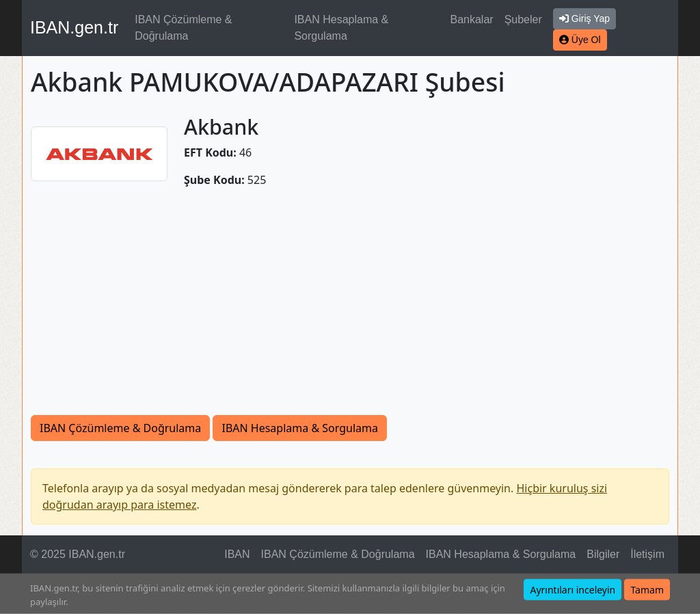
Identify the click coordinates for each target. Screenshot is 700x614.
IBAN (237, 554)
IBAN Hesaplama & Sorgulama (341, 28)
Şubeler (523, 19)
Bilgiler (603, 554)
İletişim (647, 554)
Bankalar (471, 19)
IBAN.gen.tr (74, 27)
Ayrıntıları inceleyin (573, 590)
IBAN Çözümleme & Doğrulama (183, 28)
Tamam (647, 590)
